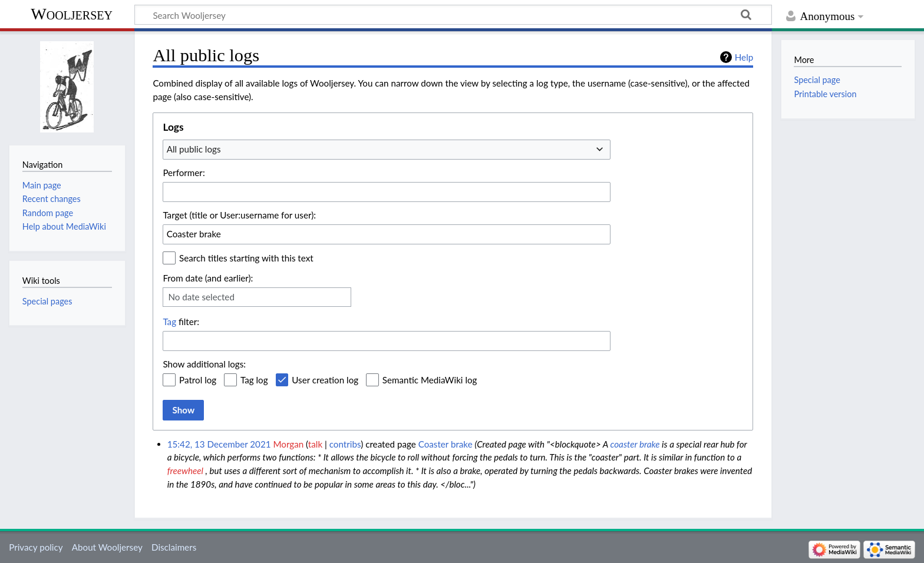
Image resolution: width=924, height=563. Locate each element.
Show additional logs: (204, 364)
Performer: (184, 173)
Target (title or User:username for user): (239, 215)
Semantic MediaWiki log (430, 380)
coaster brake (635, 444)
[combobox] (387, 150)
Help (744, 57)
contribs (345, 444)
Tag (169, 322)
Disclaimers (174, 547)
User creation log (325, 380)
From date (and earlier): (208, 278)
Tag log (254, 380)
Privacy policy (36, 547)
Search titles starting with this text (246, 258)
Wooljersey (72, 14)
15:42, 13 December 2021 (219, 444)
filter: (181, 322)
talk (315, 444)
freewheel (185, 471)
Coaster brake (445, 444)
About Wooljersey (107, 547)
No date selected (201, 297)
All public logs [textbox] (194, 149)
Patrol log (198, 380)
